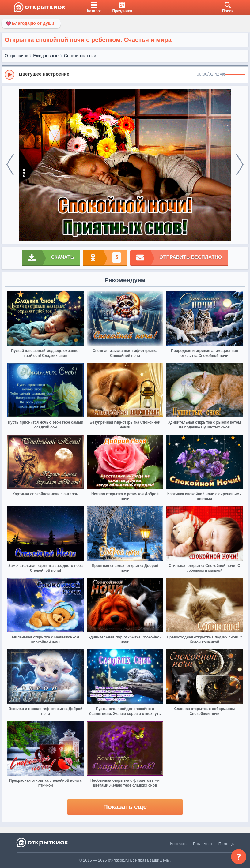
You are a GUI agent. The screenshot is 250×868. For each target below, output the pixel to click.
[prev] (10, 165)
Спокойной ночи (80, 56)
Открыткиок (16, 56)
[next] (240, 165)
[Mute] (222, 75)
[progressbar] (235, 75)
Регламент (203, 844)
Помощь (226, 844)
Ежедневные (46, 56)
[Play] (9, 75)
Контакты (179, 844)
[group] (125, 74)
